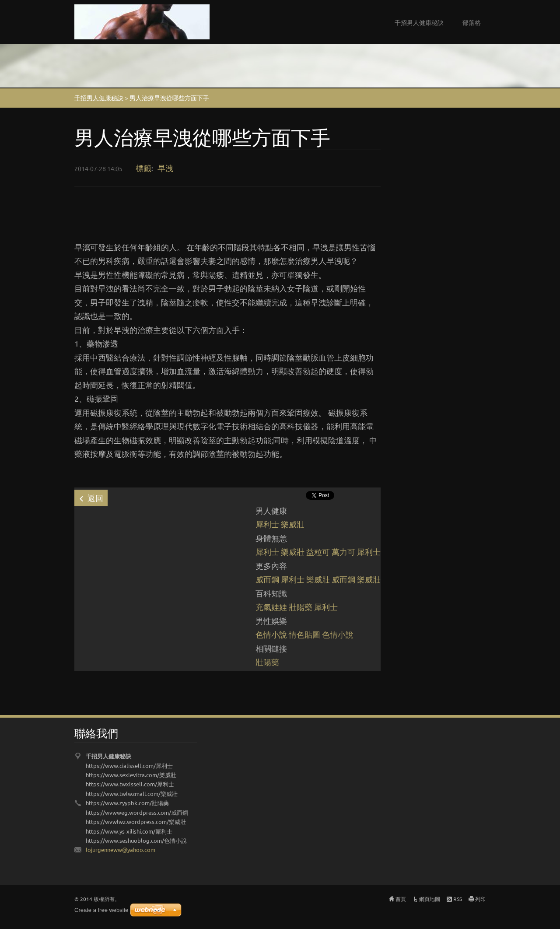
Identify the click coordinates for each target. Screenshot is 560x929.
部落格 (472, 22)
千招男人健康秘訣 (419, 22)
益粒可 (318, 552)
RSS (458, 899)
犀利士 (267, 524)
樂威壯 (293, 524)
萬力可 (343, 552)
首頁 (401, 899)
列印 (480, 899)
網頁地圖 (430, 899)
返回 (95, 498)
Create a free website (101, 910)
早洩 (165, 168)
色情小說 (271, 634)
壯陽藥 (301, 607)
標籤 (143, 168)
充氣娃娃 (271, 607)
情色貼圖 (304, 634)
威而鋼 (267, 579)
